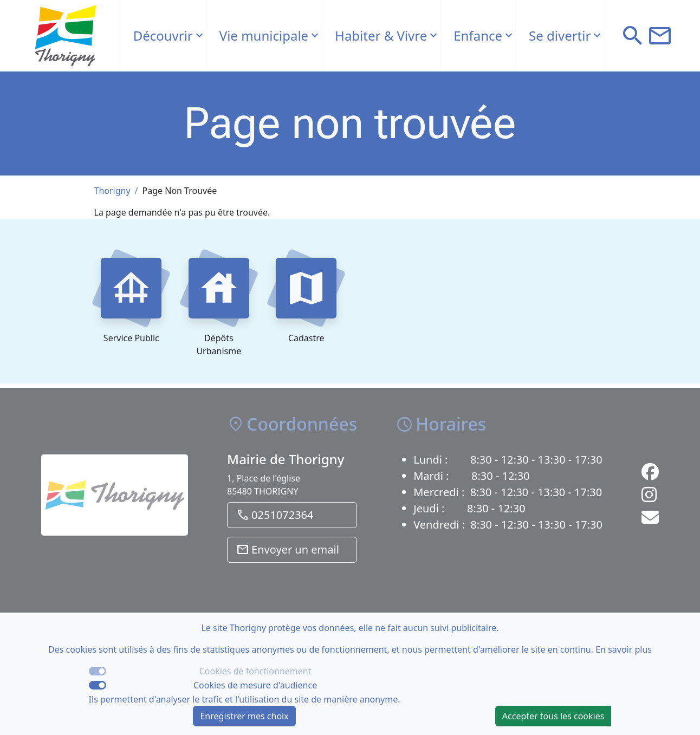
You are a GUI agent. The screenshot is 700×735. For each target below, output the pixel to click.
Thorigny (112, 191)
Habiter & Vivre (381, 35)
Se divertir (560, 35)
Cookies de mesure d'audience (255, 685)
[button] (633, 36)
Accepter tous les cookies (553, 716)
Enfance (478, 35)
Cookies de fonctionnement (255, 671)
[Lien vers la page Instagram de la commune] (649, 500)
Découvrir (163, 35)
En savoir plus (624, 649)
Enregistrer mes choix (244, 716)
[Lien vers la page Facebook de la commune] (650, 478)
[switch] (98, 685)
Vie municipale (264, 35)
